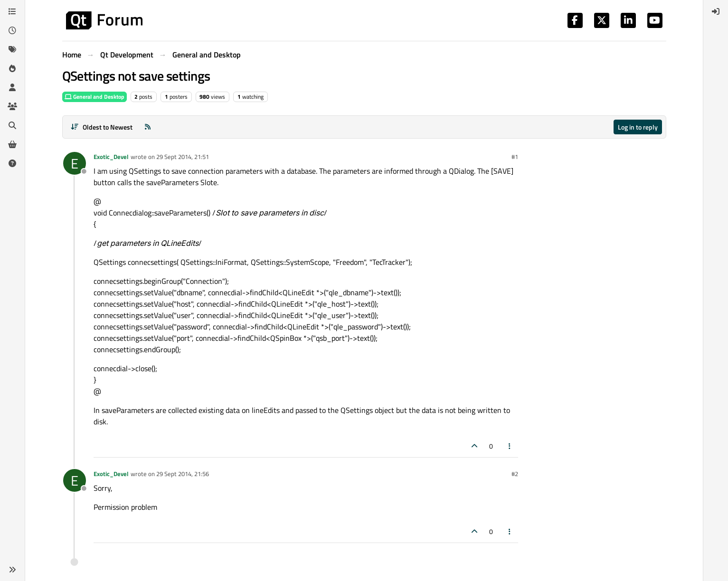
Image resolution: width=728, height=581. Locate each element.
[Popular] (12, 68)
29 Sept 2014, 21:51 (183, 157)
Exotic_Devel (111, 157)
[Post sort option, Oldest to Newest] (102, 127)
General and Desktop (95, 97)
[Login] (716, 11)
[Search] (12, 125)
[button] (12, 570)
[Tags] (12, 49)
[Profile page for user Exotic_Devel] (75, 163)
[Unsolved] (12, 163)
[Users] (12, 87)
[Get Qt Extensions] (12, 144)
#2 (515, 474)
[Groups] (12, 106)
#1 (515, 157)
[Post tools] (510, 446)
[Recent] (12, 30)
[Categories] (12, 11)
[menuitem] (716, 11)
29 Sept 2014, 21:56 (183, 474)
